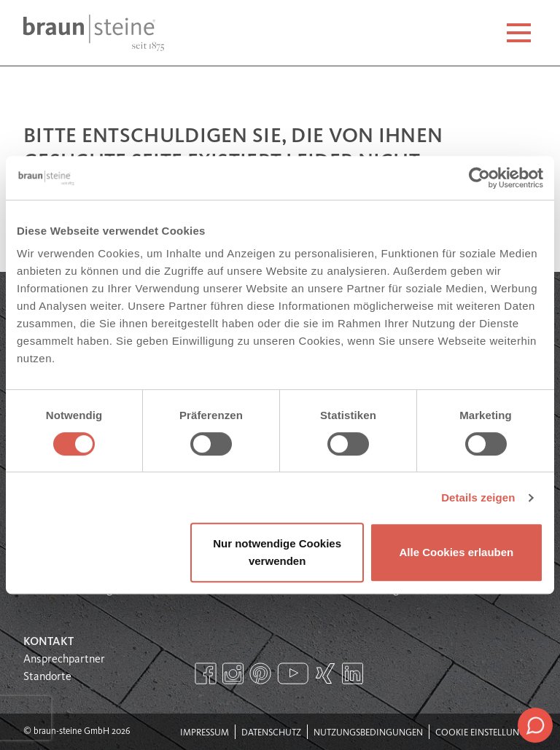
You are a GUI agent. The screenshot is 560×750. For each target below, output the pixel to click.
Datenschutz (271, 733)
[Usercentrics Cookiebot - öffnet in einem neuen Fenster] (479, 178)
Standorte (47, 677)
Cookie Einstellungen (486, 733)
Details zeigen (478, 497)
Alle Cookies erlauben (457, 552)
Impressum (205, 733)
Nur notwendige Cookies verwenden (277, 552)
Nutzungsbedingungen (368, 733)
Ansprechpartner (64, 660)
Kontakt (48, 642)
